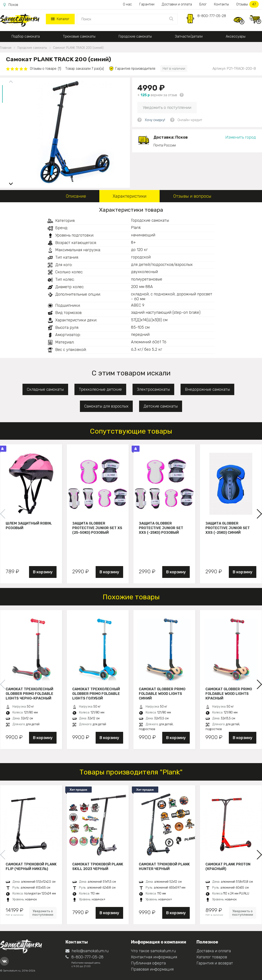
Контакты (221, 4)
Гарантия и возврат (215, 963)
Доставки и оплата (177, 4)
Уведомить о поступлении (167, 108)
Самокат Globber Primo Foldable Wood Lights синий (162, 694)
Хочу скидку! (155, 120)
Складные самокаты (45, 389)
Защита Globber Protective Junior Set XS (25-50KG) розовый (97, 528)
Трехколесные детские (100, 389)
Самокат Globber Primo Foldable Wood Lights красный (229, 694)
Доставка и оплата (214, 951)
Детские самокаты (161, 406)
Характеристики (130, 196)
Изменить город (241, 137)
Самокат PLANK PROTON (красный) (228, 867)
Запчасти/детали (189, 36)
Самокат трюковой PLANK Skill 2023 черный (98, 867)
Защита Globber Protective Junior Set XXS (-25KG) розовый (161, 528)
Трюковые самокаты (79, 36)
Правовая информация (152, 969)
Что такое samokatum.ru (153, 951)
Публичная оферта (148, 963)
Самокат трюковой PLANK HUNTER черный (164, 867)
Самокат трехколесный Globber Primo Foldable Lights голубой (96, 694)
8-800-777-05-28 (212, 16)
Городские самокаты (135, 36)
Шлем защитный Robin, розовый (29, 526)
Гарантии (147, 4)
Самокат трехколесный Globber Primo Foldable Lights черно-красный (29, 694)
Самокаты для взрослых (106, 406)
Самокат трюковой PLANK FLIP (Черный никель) (31, 867)
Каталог (60, 19)
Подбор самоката (26, 36)
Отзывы (247, 4)
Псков (11, 5)
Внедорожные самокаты (207, 389)
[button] (11, 182)
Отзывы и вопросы (192, 196)
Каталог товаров (212, 957)
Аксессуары (236, 36)
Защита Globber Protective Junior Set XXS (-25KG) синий (228, 528)
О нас (127, 4)
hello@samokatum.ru (87, 951)
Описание (76, 196)
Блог (203, 4)
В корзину (43, 572)
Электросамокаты (153, 389)
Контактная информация (154, 957)
